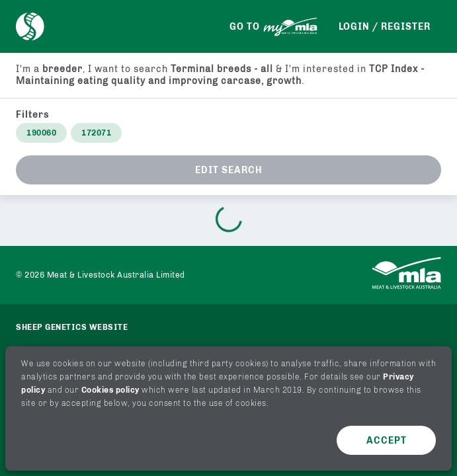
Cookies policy (110, 390)
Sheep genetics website (72, 327)
